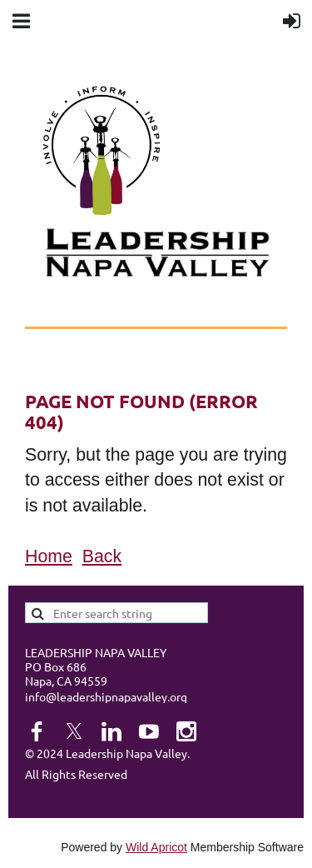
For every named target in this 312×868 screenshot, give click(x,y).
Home (49, 556)
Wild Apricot (156, 847)
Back (102, 556)
